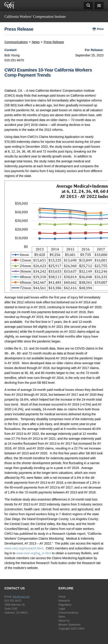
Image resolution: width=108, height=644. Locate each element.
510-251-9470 (13, 601)
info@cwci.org (21, 597)
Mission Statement (70, 625)
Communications (16, 42)
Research (64, 601)
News (36, 42)
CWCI (81, 629)
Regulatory (65, 605)
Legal (62, 609)
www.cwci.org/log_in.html (34, 553)
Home (62, 597)
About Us (64, 621)
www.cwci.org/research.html (24, 548)
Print (100, 29)
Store (62, 617)
